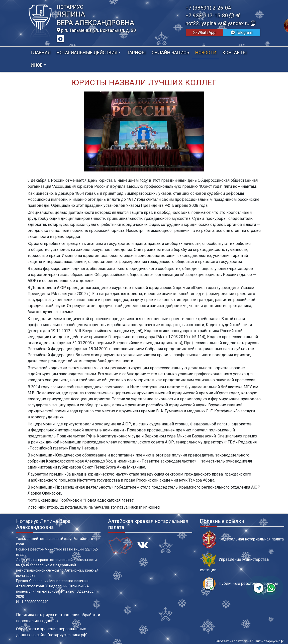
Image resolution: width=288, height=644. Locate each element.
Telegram (242, 32)
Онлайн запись (170, 53)
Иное (37, 65)
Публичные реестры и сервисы (240, 584)
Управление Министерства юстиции (234, 562)
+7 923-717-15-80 (213, 16)
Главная (40, 53)
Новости (206, 53)
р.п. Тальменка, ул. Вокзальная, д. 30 (96, 30)
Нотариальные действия (87, 53)
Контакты (234, 53)
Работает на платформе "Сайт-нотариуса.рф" (249, 641)
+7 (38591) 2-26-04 (208, 8)
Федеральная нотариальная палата (243, 539)
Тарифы (136, 53)
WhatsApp (204, 32)
